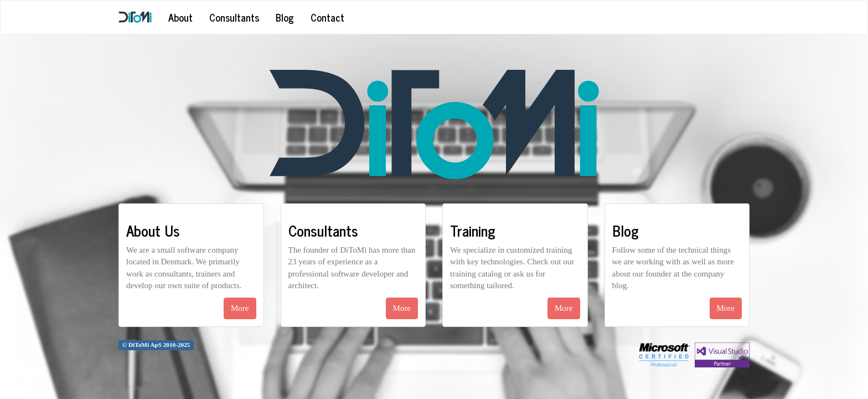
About (180, 17)
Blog (285, 17)
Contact (327, 17)
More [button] (240, 308)
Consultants (234, 17)
